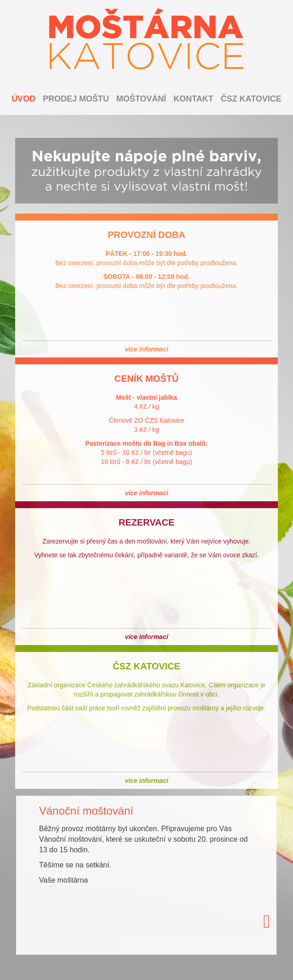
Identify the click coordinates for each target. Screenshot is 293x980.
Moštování (141, 99)
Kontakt (194, 99)
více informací (146, 349)
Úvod (23, 99)
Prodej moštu (76, 99)
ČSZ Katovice (251, 99)
